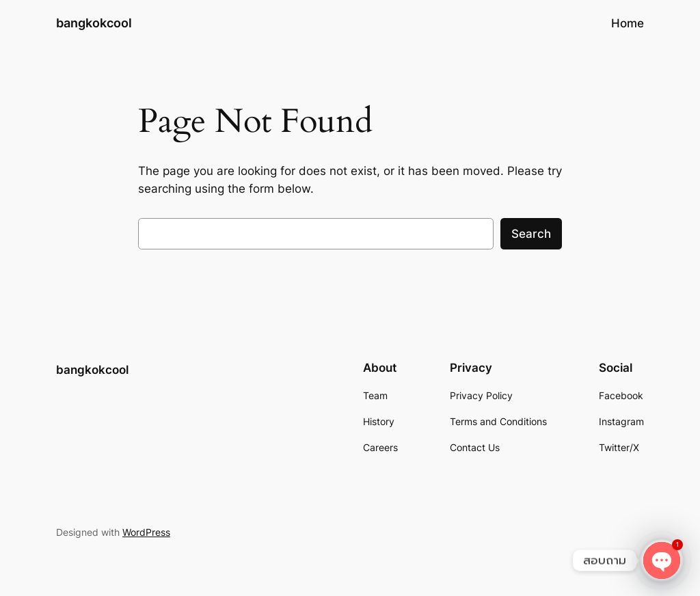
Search (531, 234)
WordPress (146, 532)
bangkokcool (94, 23)
